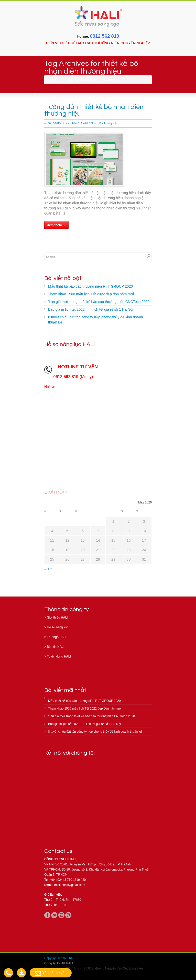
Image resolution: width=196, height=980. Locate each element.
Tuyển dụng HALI (59, 656)
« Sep (48, 569)
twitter (54, 915)
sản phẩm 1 (73, 123)
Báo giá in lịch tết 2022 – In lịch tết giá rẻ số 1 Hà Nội (91, 309)
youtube (61, 915)
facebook (47, 915)
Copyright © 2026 (57, 958)
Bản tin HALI (56, 647)
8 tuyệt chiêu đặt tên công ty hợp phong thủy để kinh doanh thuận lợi (95, 320)
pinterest (68, 915)
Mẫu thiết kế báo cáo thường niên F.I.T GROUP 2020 (90, 286)
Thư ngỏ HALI (57, 637)
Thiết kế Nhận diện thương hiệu (99, 123)
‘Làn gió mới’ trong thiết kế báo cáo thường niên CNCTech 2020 (99, 302)
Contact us (58, 851)
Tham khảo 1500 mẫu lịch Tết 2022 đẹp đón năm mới (91, 294)
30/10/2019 (54, 123)
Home (69, 80)
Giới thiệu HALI (57, 618)
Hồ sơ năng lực (57, 627)
